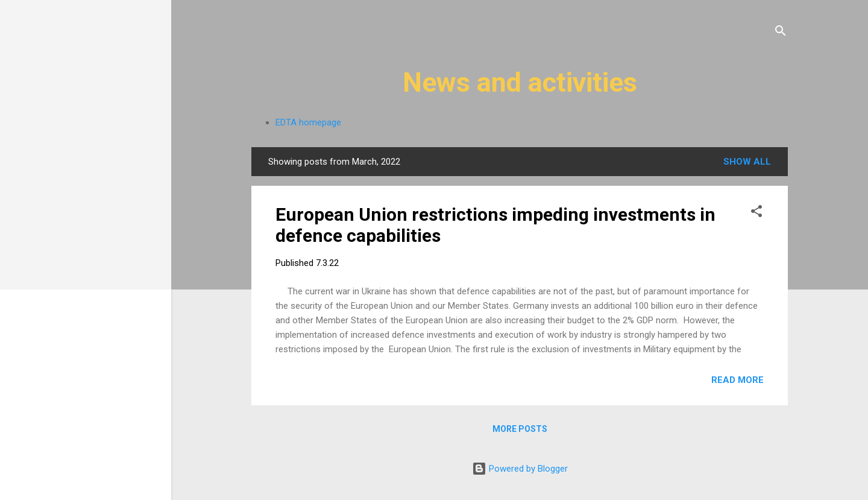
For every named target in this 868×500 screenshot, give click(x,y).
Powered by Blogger (520, 469)
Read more (737, 380)
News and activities (520, 82)
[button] (756, 213)
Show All (747, 162)
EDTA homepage (308, 122)
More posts (520, 429)
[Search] (781, 33)
